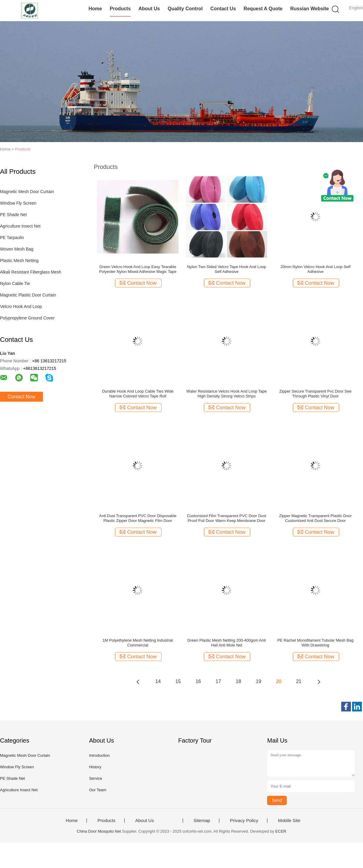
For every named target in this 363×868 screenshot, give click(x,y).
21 (299, 681)
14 (158, 681)
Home (95, 9)
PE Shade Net (13, 215)
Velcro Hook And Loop (21, 306)
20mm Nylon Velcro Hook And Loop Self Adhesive (315, 269)
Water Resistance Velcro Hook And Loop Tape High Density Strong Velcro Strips (227, 394)
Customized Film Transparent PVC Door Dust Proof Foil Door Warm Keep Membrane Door (227, 518)
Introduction (99, 755)
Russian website (309, 9)
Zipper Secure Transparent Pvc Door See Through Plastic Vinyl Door (316, 394)
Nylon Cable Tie (15, 283)
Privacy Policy (244, 821)
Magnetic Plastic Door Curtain (28, 295)
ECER (281, 831)
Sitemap (202, 821)
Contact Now (21, 397)
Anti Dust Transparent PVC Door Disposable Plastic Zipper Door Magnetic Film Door (138, 518)
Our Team (98, 790)
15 (178, 681)
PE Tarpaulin (12, 238)
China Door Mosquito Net (99, 831)
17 (218, 681)
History (95, 767)
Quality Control (185, 9)
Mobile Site (289, 821)
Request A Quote (263, 9)
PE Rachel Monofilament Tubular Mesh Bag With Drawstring (316, 643)
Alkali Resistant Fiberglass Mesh (31, 272)
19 (259, 681)
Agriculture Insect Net (20, 226)
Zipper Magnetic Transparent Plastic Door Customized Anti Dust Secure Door (316, 518)
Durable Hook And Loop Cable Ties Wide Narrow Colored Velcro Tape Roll (138, 394)
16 (198, 681)
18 (238, 681)
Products (120, 9)
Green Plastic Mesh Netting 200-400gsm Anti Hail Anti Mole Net (226, 643)
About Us (149, 9)
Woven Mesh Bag (17, 249)
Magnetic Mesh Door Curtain (27, 192)
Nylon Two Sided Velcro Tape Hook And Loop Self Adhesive (226, 269)
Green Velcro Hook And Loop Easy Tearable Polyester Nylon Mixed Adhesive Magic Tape (138, 269)
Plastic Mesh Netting (19, 261)
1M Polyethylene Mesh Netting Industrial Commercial (138, 643)
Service (95, 778)
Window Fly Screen (18, 203)
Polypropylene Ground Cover (27, 318)
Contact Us (223, 9)
